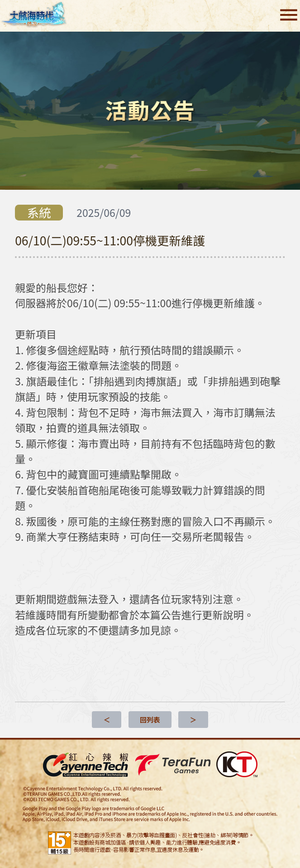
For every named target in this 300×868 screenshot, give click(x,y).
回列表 (150, 720)
